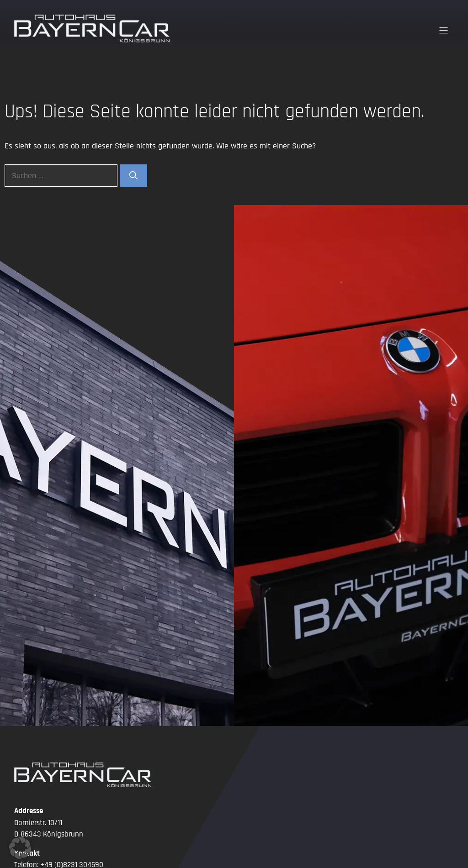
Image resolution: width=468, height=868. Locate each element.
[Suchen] (133, 176)
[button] (20, 848)
